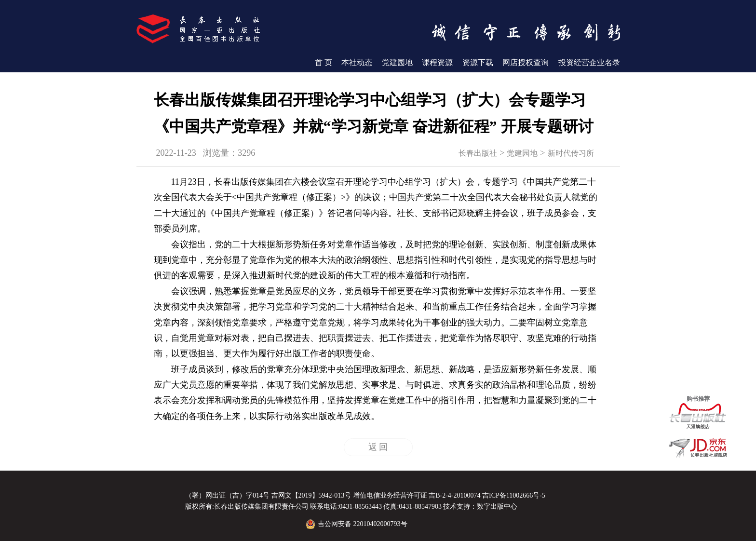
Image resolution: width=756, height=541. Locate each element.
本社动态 (357, 62)
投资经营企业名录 (589, 62)
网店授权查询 (526, 62)
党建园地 (397, 62)
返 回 (378, 447)
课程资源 (437, 62)
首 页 (324, 62)
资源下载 (478, 62)
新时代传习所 (571, 153)
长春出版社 (478, 153)
